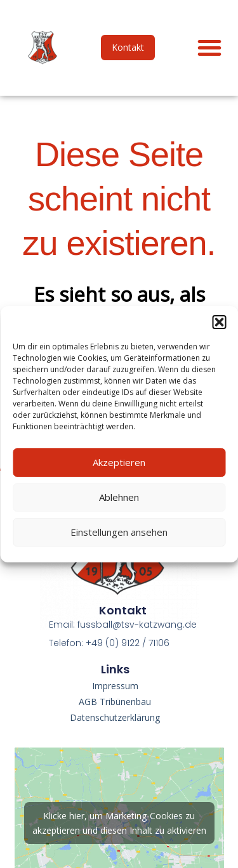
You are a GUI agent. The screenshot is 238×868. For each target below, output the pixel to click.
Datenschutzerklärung (115, 717)
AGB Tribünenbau (115, 702)
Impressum (115, 686)
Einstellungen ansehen (119, 532)
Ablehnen (119, 497)
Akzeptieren (119, 462)
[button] (219, 322)
